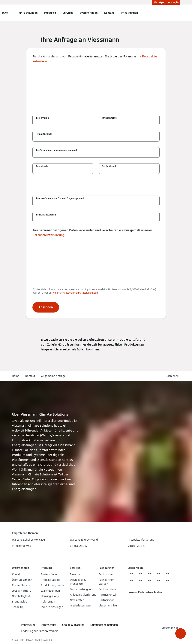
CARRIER (47, 640)
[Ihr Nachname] (129, 122)
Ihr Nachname (109, 118)
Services (68, 13)
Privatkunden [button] (129, 13)
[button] (181, 633)
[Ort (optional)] (129, 170)
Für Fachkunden (28, 13)
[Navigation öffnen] (5, 13)
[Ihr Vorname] (63, 122)
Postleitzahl (42, 166)
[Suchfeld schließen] (178, 13)
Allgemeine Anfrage (53, 376)
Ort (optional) (109, 166)
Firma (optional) (44, 134)
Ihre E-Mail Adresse (46, 215)
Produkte (50, 13)
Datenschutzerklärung (49, 235)
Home (16, 376)
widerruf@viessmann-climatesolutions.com (76, 293)
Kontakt (109, 13)
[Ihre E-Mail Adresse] (96, 219)
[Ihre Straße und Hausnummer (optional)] (96, 154)
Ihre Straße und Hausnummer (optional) (57, 150)
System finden (89, 13)
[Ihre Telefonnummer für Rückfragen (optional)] (96, 203)
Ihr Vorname (42, 118)
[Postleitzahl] (63, 170)
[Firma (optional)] (96, 138)
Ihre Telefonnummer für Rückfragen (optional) (60, 198)
